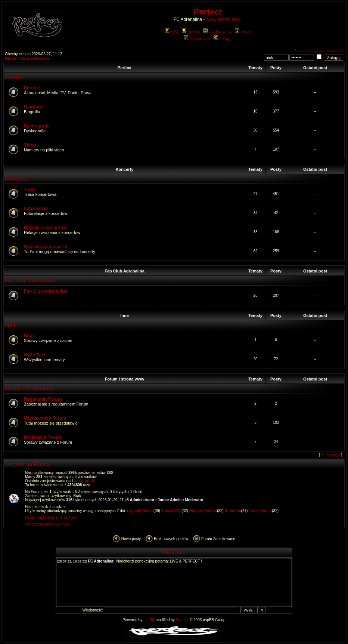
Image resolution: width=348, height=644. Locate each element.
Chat (29, 336)
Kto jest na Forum (27, 464)
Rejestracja (197, 38)
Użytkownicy (217, 31)
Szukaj (191, 31)
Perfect (125, 68)
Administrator (142, 500)
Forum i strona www (125, 379)
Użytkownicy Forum (45, 418)
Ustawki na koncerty (46, 247)
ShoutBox (174, 553)
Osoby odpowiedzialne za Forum (52, 517)
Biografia (34, 107)
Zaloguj (223, 38)
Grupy (243, 31)
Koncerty (125, 169)
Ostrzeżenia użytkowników (47, 524)
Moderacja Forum (43, 437)
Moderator (194, 500)
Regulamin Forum (43, 399)
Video (30, 145)
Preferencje (331, 455)
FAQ (172, 31)
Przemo (182, 620)
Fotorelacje (36, 209)
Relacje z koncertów (45, 228)
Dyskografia (37, 126)
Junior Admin (170, 500)
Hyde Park (35, 355)
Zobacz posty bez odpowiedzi (319, 51)
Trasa (30, 189)
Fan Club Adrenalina (125, 271)
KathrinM (86, 481)
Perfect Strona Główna (27, 58)
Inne (125, 315)
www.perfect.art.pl (224, 19)
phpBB (149, 620)
